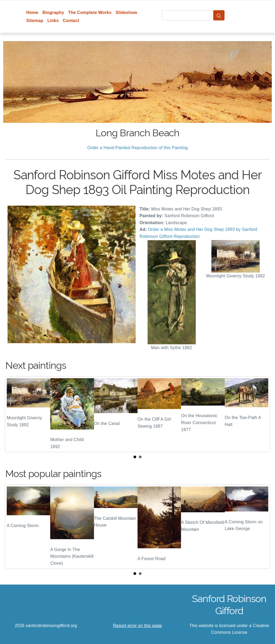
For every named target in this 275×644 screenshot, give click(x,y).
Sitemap (35, 21)
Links (53, 21)
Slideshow (126, 12)
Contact (71, 21)
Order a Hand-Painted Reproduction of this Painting (137, 148)
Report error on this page (137, 626)
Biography (53, 12)
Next (261, 414)
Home (32, 12)
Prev (14, 414)
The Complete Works (90, 12)
